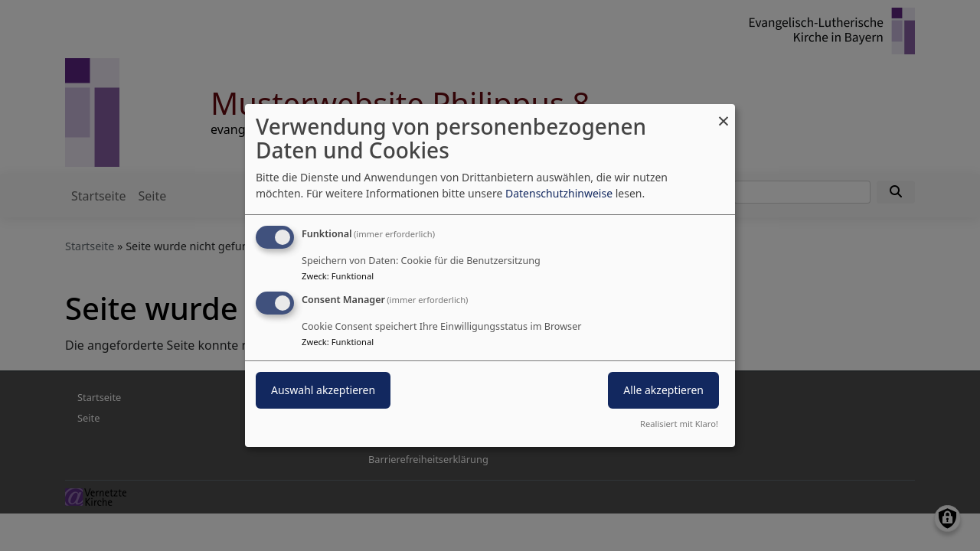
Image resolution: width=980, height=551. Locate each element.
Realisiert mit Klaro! (679, 424)
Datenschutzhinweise (559, 193)
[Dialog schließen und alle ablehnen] (724, 114)
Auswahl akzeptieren (323, 390)
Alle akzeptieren (663, 390)
